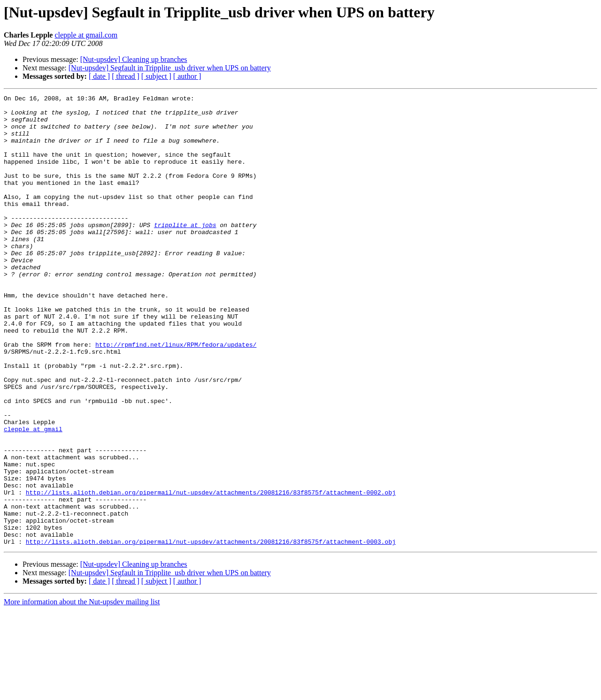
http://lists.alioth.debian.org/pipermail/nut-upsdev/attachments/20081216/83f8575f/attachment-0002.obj (211, 572)
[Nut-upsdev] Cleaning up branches (134, 59)
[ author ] (187, 76)
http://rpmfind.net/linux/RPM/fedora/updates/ (176, 395)
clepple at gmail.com (86, 35)
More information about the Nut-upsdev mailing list (82, 692)
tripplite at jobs (185, 251)
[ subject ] (156, 76)
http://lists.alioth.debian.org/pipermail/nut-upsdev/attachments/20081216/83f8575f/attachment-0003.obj (211, 632)
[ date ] (99, 76)
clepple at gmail (33, 496)
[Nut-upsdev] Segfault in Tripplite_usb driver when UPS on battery (170, 68)
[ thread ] (126, 76)
